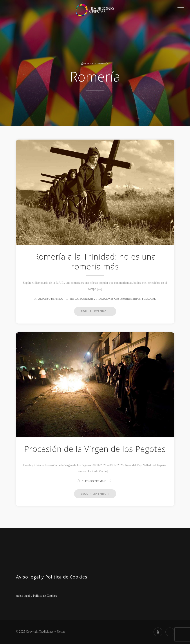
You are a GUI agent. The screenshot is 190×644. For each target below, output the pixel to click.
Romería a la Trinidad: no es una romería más (95, 262)
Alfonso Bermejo (51, 299)
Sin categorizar (81, 299)
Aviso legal (23, 596)
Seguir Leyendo (95, 311)
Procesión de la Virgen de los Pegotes (95, 449)
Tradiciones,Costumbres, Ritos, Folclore (126, 299)
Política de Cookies (45, 596)
